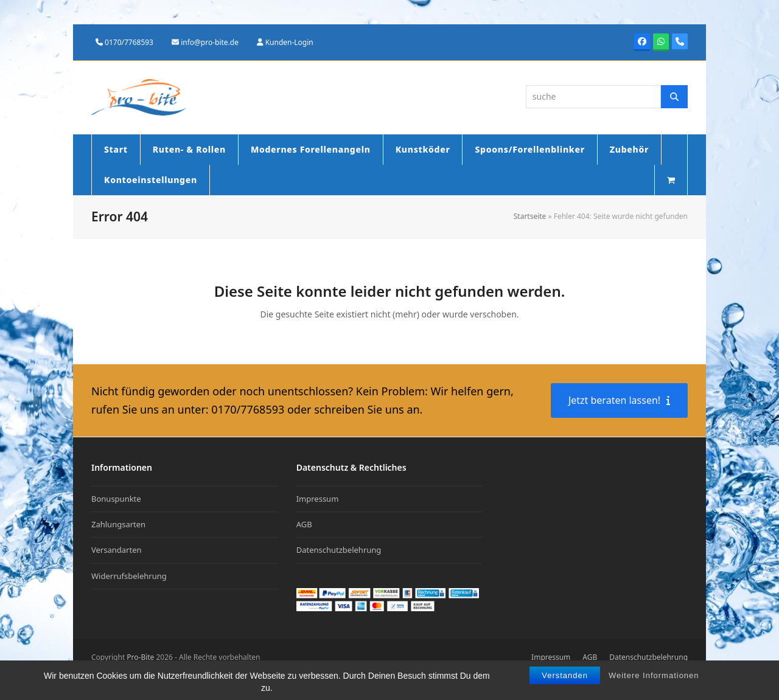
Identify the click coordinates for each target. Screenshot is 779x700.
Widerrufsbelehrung (129, 576)
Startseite (530, 216)
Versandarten (117, 550)
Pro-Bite (140, 657)
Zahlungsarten (118, 524)
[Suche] (674, 97)
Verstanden (565, 675)
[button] (671, 180)
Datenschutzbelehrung (339, 550)
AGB (304, 524)
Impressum (318, 499)
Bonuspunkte (116, 499)
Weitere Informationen (654, 675)
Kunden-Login (289, 42)
